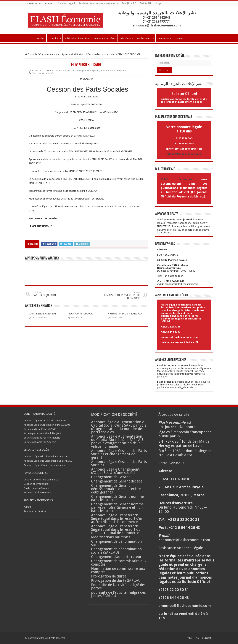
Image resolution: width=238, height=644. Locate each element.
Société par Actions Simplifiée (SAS (42, 433)
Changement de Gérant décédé (117, 481)
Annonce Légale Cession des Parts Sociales (119, 463)
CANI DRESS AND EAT (43, 314)
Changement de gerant (88, 71)
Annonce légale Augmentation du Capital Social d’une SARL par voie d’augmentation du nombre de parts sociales (119, 427)
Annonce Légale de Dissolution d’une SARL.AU (48, 461)
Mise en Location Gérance (37, 492)
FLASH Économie (176, 179)
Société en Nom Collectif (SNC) (40, 429)
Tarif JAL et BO (129, 3)
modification (107, 71)
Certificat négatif (66, 3)
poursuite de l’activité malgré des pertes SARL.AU (118, 594)
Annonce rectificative (35, 511)
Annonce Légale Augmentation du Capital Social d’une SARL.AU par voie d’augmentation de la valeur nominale (117, 441)
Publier (41, 38)
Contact (179, 38)
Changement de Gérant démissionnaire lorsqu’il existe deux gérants (116, 489)
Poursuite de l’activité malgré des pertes (118, 587)
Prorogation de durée (109, 576)
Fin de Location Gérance (37, 488)
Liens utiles (163, 38)
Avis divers (125, 38)
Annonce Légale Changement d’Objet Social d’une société (115, 471)
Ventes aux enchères (105, 38)
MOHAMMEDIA (121, 71)
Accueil (30, 38)
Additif (27, 507)
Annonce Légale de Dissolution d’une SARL (46, 457)
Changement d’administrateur (116, 557)
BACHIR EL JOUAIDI (52, 294)
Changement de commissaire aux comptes (119, 563)
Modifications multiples (111, 537)
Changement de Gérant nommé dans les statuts (117, 498)
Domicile (31, 54)
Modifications (78, 54)
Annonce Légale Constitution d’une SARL (45, 421)
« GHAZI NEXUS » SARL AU (125, 314)
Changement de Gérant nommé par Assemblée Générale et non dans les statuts (117, 508)
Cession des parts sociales (101, 54)
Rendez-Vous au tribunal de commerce (98, 3)
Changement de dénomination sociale (116, 543)
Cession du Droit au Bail (36, 484)
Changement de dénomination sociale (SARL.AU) (116, 551)
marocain (172, 223)
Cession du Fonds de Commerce (41, 480)
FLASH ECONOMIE (203, 638)
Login (159, 3)
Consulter (54, 38)
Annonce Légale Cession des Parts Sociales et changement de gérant (119, 454)
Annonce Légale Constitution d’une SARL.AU (47, 425)
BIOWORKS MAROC (81, 314)
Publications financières (77, 38)
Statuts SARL (146, 3)
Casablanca (165, 233)
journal (188, 220)
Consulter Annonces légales (54, 54)
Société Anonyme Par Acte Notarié (42, 438)
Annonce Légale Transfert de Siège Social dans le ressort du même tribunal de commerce (116, 530)
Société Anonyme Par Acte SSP (40, 442)
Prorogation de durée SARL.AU (116, 581)
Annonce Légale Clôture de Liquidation (44, 465)
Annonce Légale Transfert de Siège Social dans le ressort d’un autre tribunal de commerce (117, 519)
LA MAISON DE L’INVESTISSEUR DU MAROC (121, 295)
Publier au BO (144, 38)
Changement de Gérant (111, 477)
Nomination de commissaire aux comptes (118, 570)
